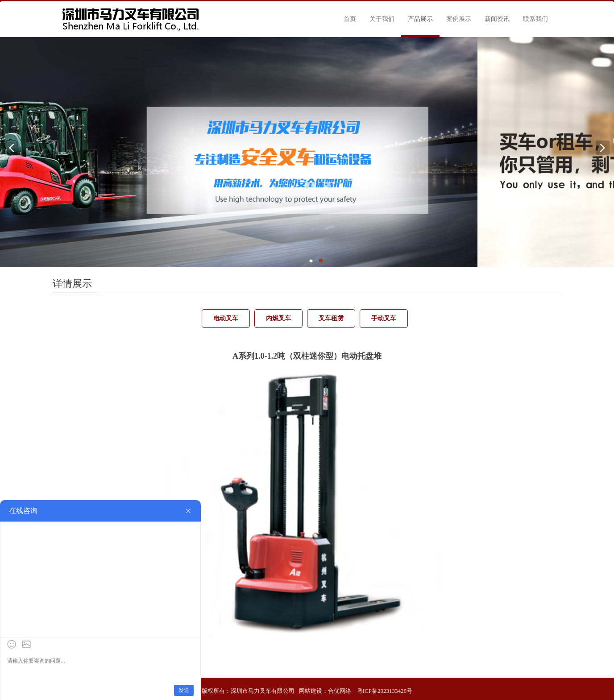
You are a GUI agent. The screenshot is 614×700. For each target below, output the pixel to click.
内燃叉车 (278, 318)
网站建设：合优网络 (325, 691)
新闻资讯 (497, 19)
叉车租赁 (331, 318)
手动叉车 (384, 318)
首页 (350, 19)
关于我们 (382, 19)
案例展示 (459, 19)
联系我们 (535, 19)
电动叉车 (226, 318)
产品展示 (420, 19)
